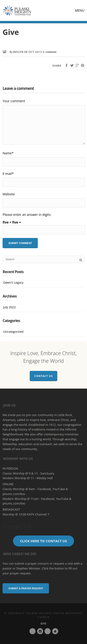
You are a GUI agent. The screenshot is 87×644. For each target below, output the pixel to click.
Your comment (14, 101)
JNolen (18, 52)
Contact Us (43, 376)
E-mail (8, 174)
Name (8, 153)
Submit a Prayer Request (26, 588)
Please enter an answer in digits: (27, 215)
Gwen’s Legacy (13, 282)
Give (44, 624)
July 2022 (9, 307)
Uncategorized (13, 332)
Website (9, 194)
